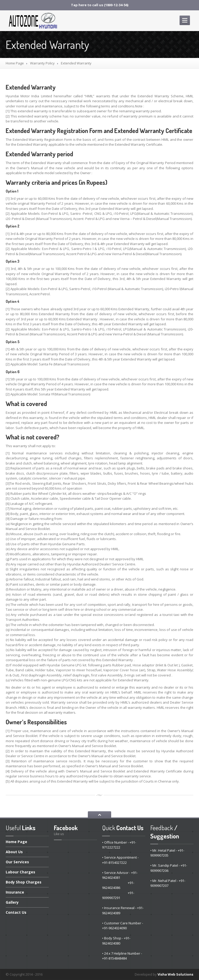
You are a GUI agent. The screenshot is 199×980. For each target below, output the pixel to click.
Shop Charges (24, 882)
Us (14, 852)
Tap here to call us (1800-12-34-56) (100, 5)
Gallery (12, 902)
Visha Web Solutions (175, 974)
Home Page (15, 63)
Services (17, 862)
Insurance (15, 892)
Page (16, 842)
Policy (42, 63)
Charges (20, 872)
